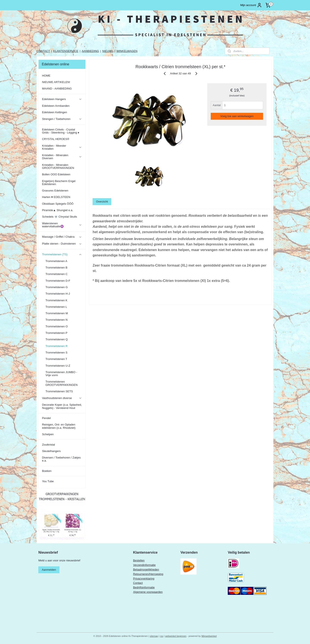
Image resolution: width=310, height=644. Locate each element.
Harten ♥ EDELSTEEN (56, 197)
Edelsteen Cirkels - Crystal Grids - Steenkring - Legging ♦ (61, 131)
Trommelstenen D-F (58, 281)
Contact (138, 583)
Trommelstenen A (56, 261)
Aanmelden (49, 570)
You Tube (48, 481)
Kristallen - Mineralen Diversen (62, 157)
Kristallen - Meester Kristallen (62, 147)
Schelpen (48, 434)
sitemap (154, 636)
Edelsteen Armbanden (56, 106)
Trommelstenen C (57, 274)
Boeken (47, 471)
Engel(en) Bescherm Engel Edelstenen (59, 183)
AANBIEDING (90, 51)
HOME (46, 76)
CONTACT (43, 51)
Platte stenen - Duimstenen (62, 244)
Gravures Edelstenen (55, 191)
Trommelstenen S (56, 353)
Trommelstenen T (56, 359)
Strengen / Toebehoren (62, 119)
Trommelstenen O (57, 326)
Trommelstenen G (57, 287)
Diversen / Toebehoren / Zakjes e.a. (61, 459)
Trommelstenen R (57, 346)
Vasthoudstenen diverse (62, 398)
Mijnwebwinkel (209, 636)
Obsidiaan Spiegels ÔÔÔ (58, 204)
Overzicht (102, 202)
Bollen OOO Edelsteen (56, 174)
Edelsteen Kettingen (54, 112)
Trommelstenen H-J (58, 294)
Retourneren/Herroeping (148, 574)
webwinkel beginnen (176, 636)
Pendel (46, 418)
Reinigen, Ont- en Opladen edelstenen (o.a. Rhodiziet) (59, 426)
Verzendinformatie (144, 565)
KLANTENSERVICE (66, 51)
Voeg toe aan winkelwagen (237, 116)
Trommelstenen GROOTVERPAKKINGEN (61, 383)
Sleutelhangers (51, 451)
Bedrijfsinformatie (144, 587)
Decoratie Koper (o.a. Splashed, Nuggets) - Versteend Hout (62, 406)
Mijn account (251, 5)
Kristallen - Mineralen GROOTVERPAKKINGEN (58, 166)
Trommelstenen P (56, 333)
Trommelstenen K (56, 300)
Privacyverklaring (144, 579)
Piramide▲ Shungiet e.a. (57, 210)
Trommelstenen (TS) (62, 254)
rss (162, 636)
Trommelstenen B (56, 268)
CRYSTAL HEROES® (56, 139)
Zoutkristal (48, 445)
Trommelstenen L (56, 307)
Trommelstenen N (57, 320)
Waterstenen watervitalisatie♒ (62, 225)
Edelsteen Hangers (62, 99)
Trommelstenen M (57, 313)
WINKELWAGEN (127, 51)
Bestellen (139, 560)
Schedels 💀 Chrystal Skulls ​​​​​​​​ (60, 217)
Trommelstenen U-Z (58, 366)
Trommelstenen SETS (59, 391)
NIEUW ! (108, 51)
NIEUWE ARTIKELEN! (56, 82)
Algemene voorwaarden (148, 592)
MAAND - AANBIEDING (57, 89)
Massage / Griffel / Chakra (62, 237)
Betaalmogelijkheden (146, 569)
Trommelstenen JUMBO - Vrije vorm (61, 374)
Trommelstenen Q (57, 339)
